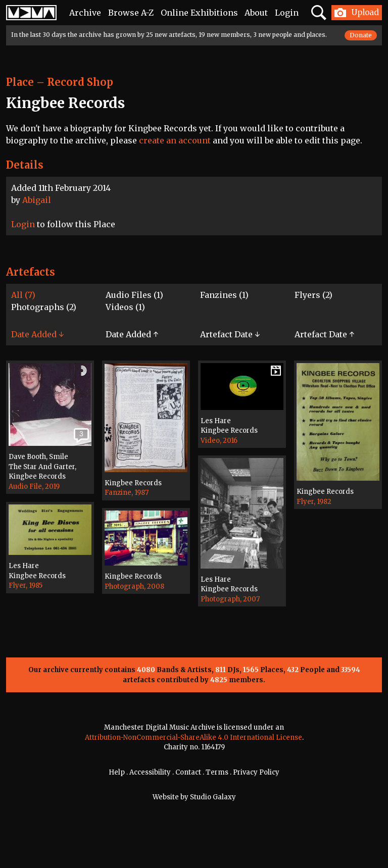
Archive (85, 13)
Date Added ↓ (37, 334)
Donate (361, 35)
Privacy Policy (256, 772)
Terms (217, 772)
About (256, 13)
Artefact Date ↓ (230, 334)
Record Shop (80, 82)
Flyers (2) (313, 295)
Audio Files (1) (134, 295)
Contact (188, 772)
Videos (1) (125, 307)
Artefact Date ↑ (324, 334)
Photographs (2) (44, 307)
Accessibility (150, 772)
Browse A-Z (131, 13)
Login (287, 13)
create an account (175, 140)
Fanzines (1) (224, 295)
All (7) (23, 295)
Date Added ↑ (132, 334)
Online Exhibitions (199, 13)
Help (117, 772)
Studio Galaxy (213, 797)
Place (20, 82)
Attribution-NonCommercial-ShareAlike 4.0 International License (193, 737)
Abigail (37, 200)
